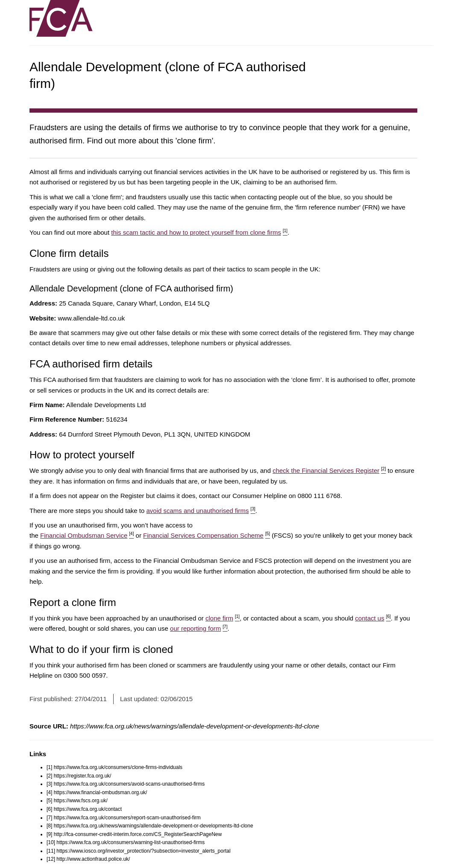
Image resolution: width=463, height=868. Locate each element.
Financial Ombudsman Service (87, 535)
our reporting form (199, 628)
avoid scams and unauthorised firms (201, 511)
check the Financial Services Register (329, 470)
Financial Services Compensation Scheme (207, 535)
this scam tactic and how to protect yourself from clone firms (199, 232)
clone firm (223, 618)
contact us (373, 618)
